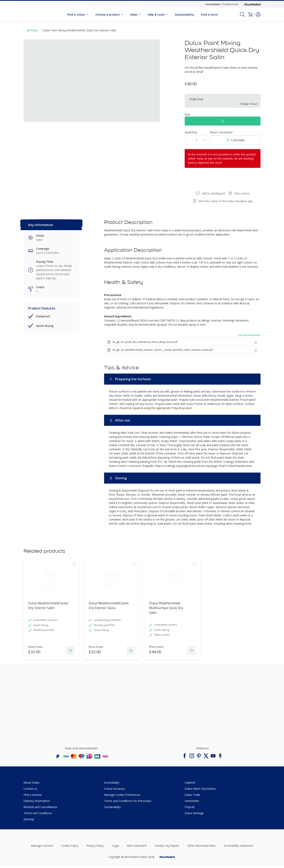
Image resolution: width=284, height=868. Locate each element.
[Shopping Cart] (250, 14)
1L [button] (223, 121)
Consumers (213, 4)
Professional (230, 4)
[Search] (242, 14)
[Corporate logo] (252, 4)
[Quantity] (196, 140)
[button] (258, 14)
